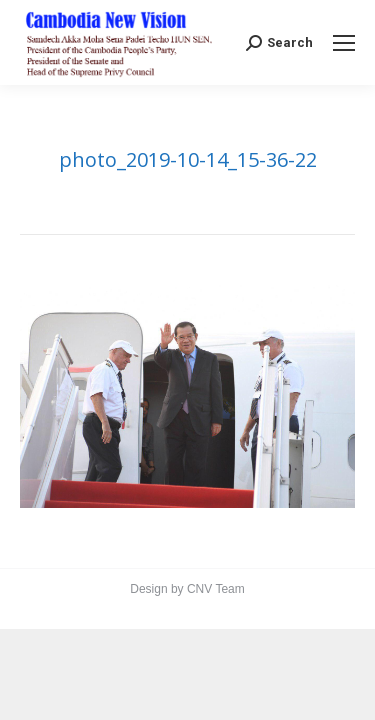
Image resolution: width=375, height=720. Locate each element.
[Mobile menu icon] (344, 43)
